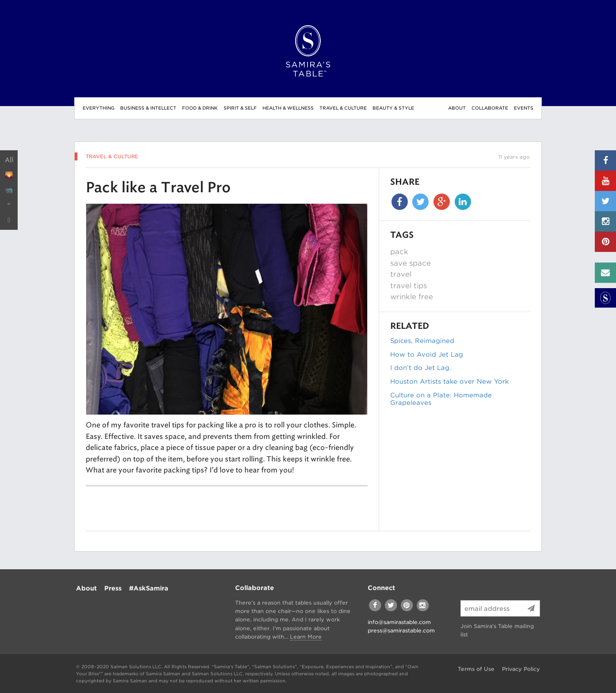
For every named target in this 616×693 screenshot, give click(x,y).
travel (401, 274)
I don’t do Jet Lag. (421, 368)
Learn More (306, 637)
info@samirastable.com (399, 622)
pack (399, 252)
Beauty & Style (393, 108)
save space (411, 263)
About (457, 108)
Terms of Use (476, 669)
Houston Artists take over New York (449, 381)
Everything (99, 108)
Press (113, 588)
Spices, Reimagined (422, 341)
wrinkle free (412, 297)
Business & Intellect (148, 108)
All (9, 160)
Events (524, 108)
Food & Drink (200, 108)
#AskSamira (149, 588)
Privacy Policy (521, 669)
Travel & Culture (343, 108)
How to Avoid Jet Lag (427, 354)
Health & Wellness (288, 108)
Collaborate (490, 108)
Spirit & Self (240, 108)
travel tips (409, 286)
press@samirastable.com (401, 630)
